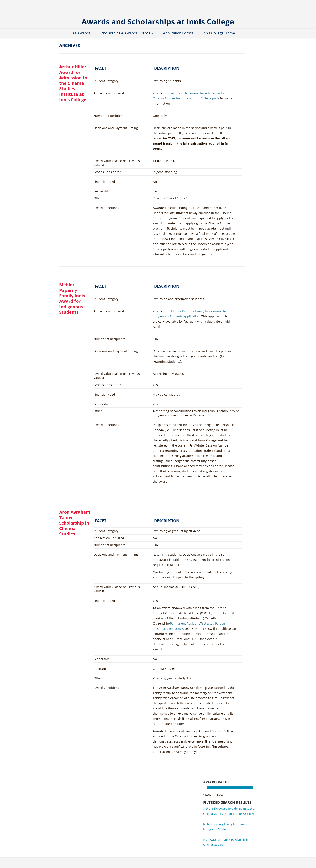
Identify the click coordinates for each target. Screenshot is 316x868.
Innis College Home (219, 33)
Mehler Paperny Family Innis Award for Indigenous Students (72, 298)
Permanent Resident (185, 623)
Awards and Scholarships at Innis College (158, 21)
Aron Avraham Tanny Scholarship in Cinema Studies (75, 523)
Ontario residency (170, 629)
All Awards (81, 33)
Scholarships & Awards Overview (126, 33)
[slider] (205, 787)
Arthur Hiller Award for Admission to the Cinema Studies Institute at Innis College (73, 83)
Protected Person (213, 623)
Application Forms (178, 33)
